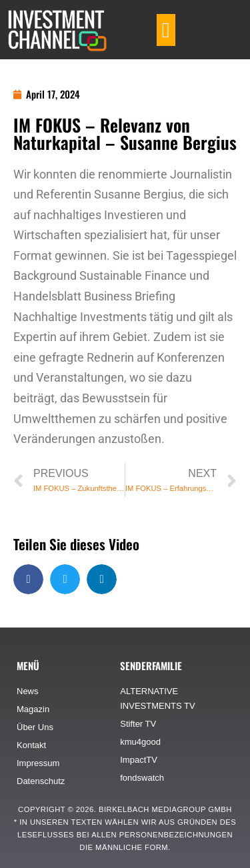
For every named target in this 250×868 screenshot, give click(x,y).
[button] (166, 30)
